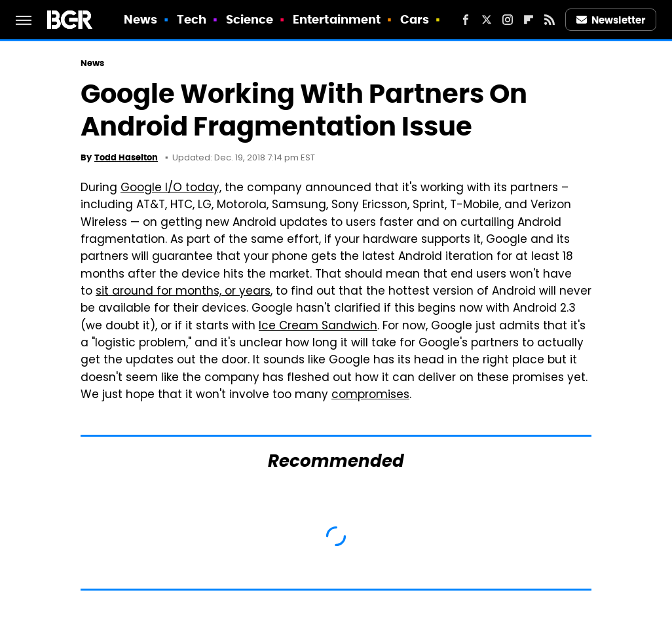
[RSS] (550, 20)
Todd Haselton (126, 157)
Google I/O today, (171, 189)
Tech (192, 19)
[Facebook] (466, 20)
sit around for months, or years (183, 292)
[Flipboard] (529, 20)
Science (250, 19)
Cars (415, 19)
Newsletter (611, 20)
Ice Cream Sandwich (318, 327)
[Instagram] (508, 20)
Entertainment (337, 19)
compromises (370, 395)
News (140, 19)
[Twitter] (487, 20)
